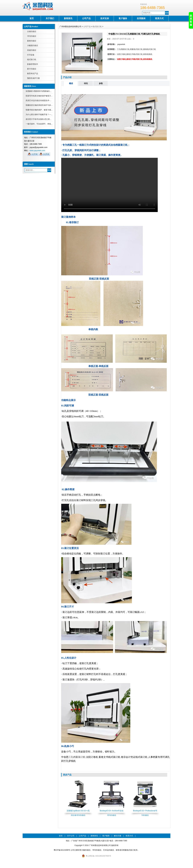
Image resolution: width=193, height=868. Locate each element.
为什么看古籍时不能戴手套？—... (39, 115)
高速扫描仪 (32, 50)
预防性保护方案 (33, 78)
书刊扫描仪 (32, 36)
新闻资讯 (68, 18)
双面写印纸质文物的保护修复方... (39, 96)
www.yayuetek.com (37, 151)
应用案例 (141, 18)
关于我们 (50, 18)
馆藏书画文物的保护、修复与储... (39, 110)
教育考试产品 (33, 74)
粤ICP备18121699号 (62, 850)
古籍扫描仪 (32, 31)
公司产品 (86, 18)
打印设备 (31, 55)
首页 (32, 18)
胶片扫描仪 (32, 69)
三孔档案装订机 (77, 757)
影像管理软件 (33, 64)
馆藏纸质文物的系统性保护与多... (39, 105)
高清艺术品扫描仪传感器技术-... (38, 101)
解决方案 (118, 836)
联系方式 (159, 18)
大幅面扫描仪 (33, 46)
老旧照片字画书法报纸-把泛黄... (38, 119)
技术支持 (105, 18)
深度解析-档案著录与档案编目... (38, 91)
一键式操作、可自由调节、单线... (39, 124)
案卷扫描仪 (32, 41)
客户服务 (123, 18)
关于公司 (71, 836)
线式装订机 (32, 60)
